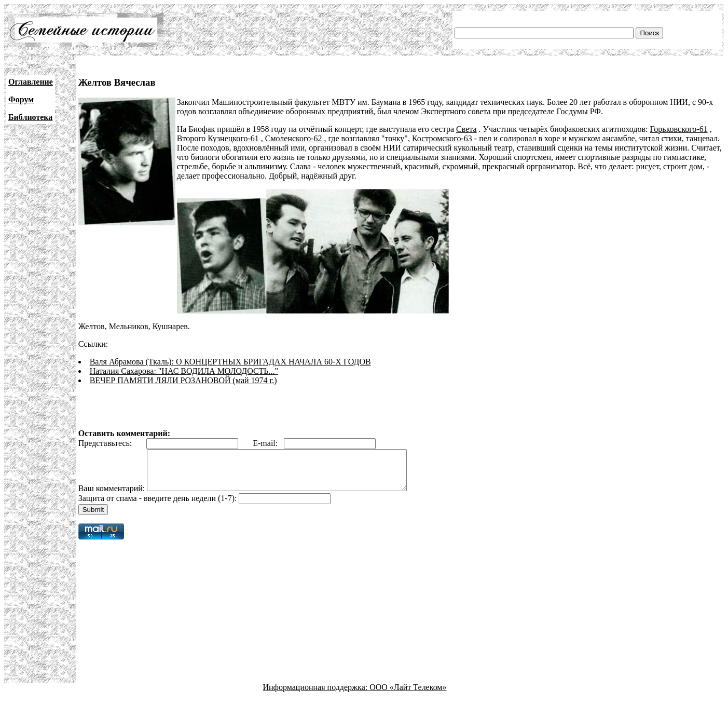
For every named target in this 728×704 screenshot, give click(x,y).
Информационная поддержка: (317, 695)
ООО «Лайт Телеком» (408, 695)
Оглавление (31, 82)
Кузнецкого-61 (233, 138)
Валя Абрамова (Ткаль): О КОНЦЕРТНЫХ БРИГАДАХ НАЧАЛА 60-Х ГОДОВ (230, 362)
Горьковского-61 (679, 129)
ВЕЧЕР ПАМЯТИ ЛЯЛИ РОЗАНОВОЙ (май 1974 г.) (183, 380)
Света (466, 129)
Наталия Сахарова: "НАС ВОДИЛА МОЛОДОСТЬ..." (184, 371)
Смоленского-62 (294, 138)
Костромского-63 (442, 138)
